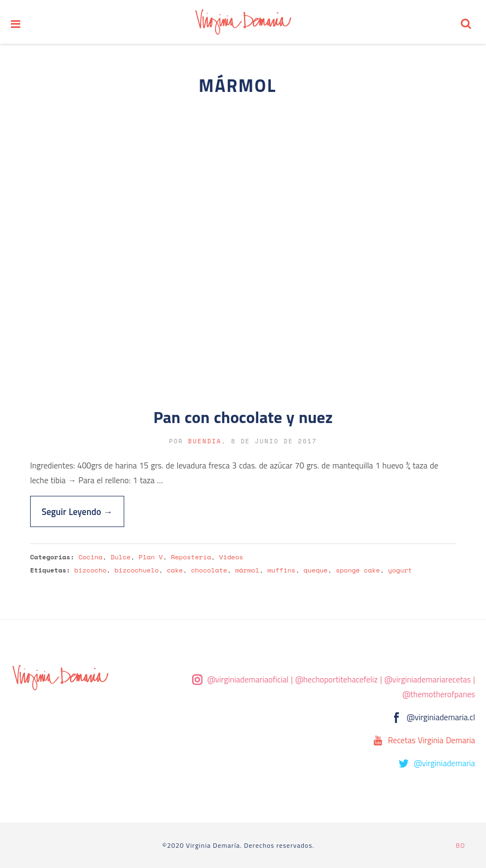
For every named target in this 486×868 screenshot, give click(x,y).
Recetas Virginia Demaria (432, 740)
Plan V (151, 557)
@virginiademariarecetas (427, 679)
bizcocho (91, 570)
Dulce (121, 557)
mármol (247, 570)
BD (461, 845)
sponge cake (358, 570)
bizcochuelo (137, 570)
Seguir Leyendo (77, 511)
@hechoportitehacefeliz (336, 679)
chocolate (209, 570)
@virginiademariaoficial (248, 679)
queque (316, 570)
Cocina (90, 557)
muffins (281, 570)
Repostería (191, 557)
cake (175, 570)
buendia (205, 441)
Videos (231, 557)
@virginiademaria (444, 763)
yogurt (400, 570)
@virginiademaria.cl (441, 717)
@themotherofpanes (439, 694)
